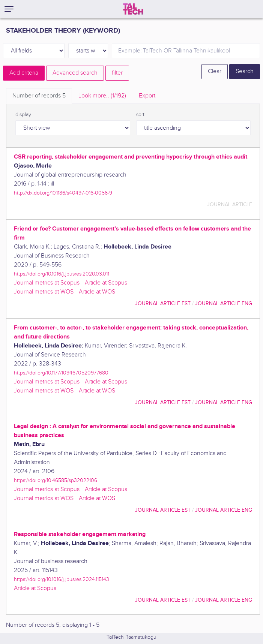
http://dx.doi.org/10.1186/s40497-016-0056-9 (63, 193)
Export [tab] (147, 96)
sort (140, 115)
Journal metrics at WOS (44, 292)
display (23, 115)
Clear (215, 71)
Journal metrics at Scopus (47, 283)
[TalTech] (133, 9)
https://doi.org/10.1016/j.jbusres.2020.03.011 (62, 274)
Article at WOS (97, 292)
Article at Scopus (106, 283)
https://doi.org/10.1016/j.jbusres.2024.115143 (62, 579)
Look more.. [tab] (102, 96)
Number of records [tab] (39, 96)
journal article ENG (224, 303)
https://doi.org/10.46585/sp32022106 (56, 480)
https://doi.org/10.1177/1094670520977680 (61, 373)
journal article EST (163, 303)
